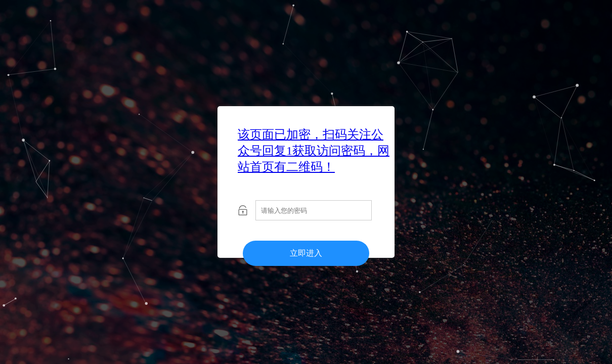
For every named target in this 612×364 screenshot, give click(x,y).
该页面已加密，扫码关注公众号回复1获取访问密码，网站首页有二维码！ (314, 151)
